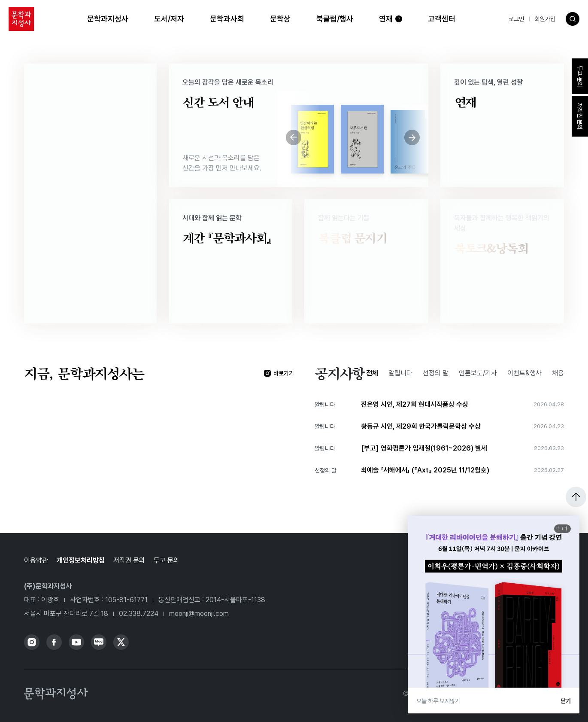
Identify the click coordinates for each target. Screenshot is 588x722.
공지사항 (339, 373)
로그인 (516, 19)
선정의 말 (436, 373)
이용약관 (36, 560)
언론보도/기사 (478, 373)
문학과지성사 (108, 19)
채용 (558, 373)
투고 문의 (167, 560)
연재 (386, 19)
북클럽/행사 (335, 19)
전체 (372, 373)
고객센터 (442, 19)
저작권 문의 (129, 560)
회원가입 (545, 19)
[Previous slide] (294, 137)
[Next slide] (412, 137)
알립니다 (400, 373)
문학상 (280, 19)
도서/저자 (169, 19)
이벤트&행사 (524, 373)
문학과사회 (227, 19)
